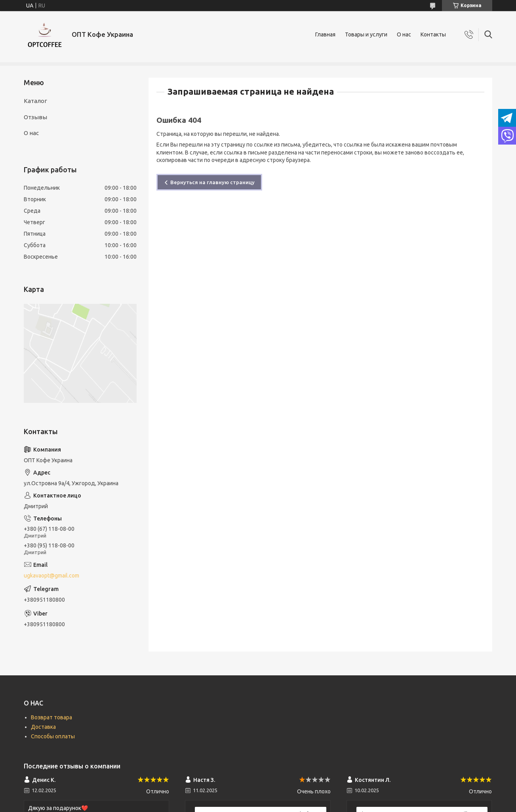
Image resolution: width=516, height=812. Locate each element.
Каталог (35, 101)
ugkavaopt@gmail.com (51, 576)
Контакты (433, 34)
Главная (325, 34)
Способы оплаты (53, 736)
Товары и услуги (366, 34)
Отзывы (35, 117)
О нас (404, 34)
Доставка (43, 727)
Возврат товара (51, 717)
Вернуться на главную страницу (212, 182)
